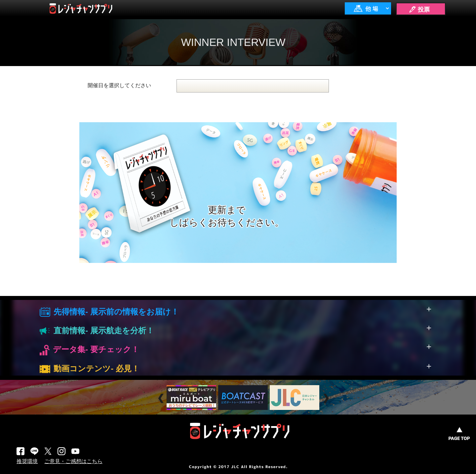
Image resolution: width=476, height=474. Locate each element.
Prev (162, 398)
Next (327, 398)
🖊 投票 (419, 10)
